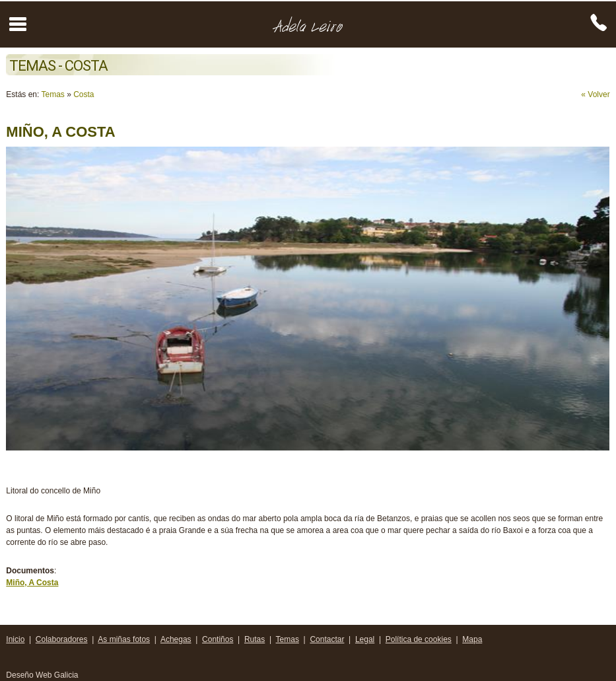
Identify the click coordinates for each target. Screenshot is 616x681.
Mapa (472, 639)
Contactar (327, 639)
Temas (52, 94)
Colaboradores (62, 639)
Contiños (218, 639)
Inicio (15, 639)
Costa (84, 94)
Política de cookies (419, 639)
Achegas (176, 639)
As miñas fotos (124, 639)
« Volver (595, 94)
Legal (365, 639)
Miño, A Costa (32, 583)
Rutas (255, 639)
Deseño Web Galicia (43, 675)
